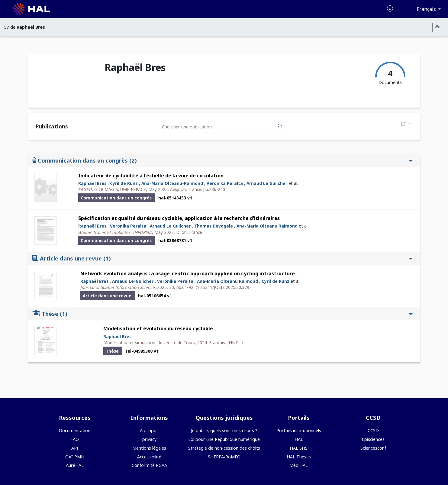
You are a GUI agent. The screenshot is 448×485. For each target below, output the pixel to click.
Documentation (75, 430)
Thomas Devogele (214, 226)
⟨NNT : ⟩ (235, 343)
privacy (149, 439)
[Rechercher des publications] (280, 126)
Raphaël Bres (92, 183)
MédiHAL (299, 465)
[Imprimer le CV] (437, 27)
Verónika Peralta (175, 281)
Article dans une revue (223, 258)
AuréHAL (75, 465)
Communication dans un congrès (223, 160)
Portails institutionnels (299, 430)
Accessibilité (149, 457)
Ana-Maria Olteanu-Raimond (172, 183)
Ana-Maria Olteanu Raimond (267, 226)
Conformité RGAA (149, 465)
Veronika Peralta (225, 183)
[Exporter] (406, 124)
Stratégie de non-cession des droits (224, 448)
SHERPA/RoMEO (224, 457)
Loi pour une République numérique (224, 439)
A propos (149, 430)
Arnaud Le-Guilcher (133, 281)
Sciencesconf (373, 448)
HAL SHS (299, 448)
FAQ (75, 439)
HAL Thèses (299, 457)
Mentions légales (149, 448)
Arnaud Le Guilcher (267, 183)
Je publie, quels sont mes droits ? (224, 430)
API (75, 448)
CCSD (373, 430)
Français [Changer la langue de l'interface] (427, 9)
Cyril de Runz (124, 183)
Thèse (223, 314)
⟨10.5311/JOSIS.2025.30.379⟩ (223, 287)
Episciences (373, 439)
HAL (299, 439)
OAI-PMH (75, 457)
